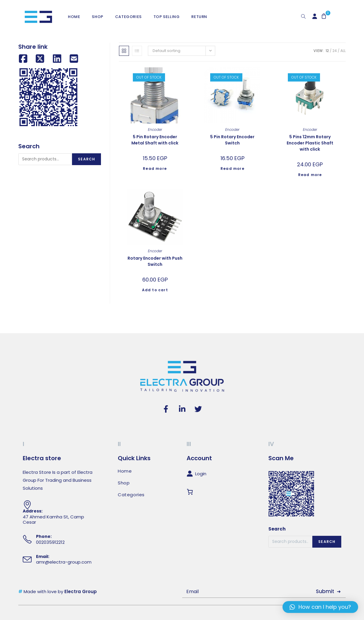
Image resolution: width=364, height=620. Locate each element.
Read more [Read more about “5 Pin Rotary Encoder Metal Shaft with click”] (155, 169)
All (343, 51)
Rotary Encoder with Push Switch (155, 261)
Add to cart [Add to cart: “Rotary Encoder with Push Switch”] (155, 290)
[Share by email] (74, 59)
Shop (124, 483)
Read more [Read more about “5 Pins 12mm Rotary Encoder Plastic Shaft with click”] (310, 175)
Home (125, 471)
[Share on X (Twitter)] (40, 59)
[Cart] (191, 492)
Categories (131, 495)
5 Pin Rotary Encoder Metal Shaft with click (155, 140)
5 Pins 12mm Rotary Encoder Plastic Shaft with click (310, 143)
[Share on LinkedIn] (57, 59)
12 (327, 51)
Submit (325, 591)
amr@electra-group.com (64, 562)
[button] (320, 607)
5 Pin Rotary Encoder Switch (232, 140)
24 (335, 51)
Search (86, 159)
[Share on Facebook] (23, 59)
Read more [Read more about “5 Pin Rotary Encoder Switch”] (232, 169)
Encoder (155, 130)
